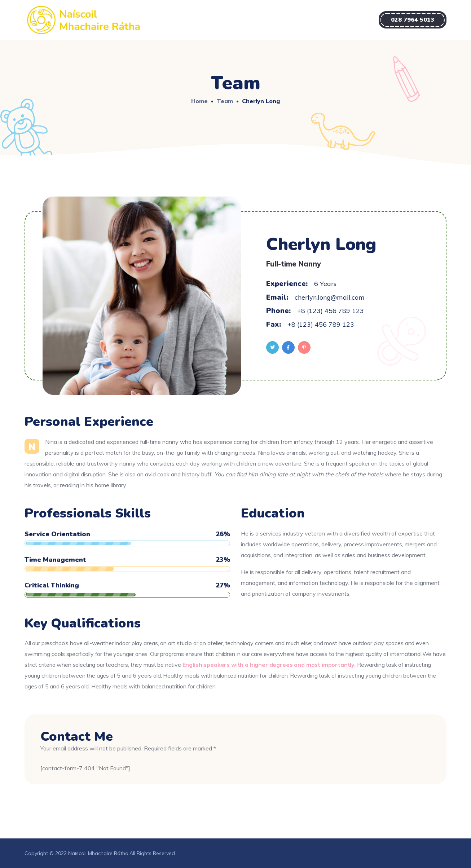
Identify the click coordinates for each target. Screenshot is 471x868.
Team (225, 101)
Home (199, 101)
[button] (413, 20)
